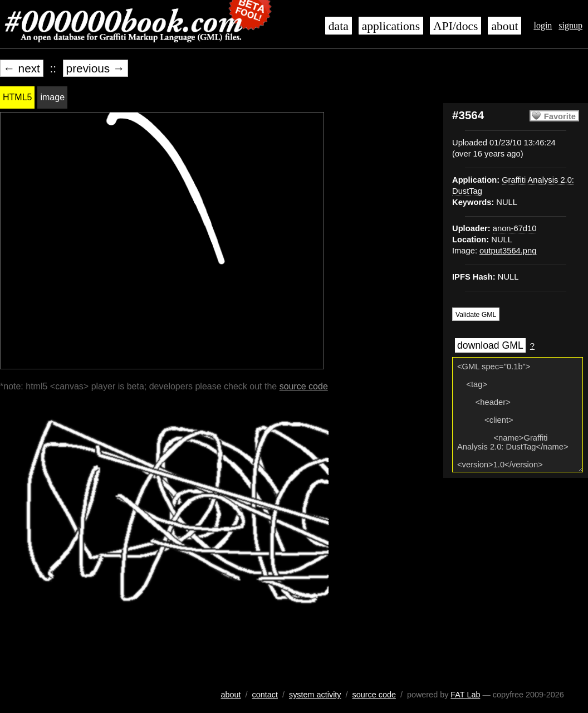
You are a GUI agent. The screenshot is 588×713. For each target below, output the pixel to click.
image (52, 97)
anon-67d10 (515, 228)
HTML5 (17, 97)
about (504, 26)
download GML (490, 345)
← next (22, 68)
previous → (95, 68)
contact (265, 695)
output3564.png (508, 251)
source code (304, 386)
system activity (315, 695)
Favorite (560, 116)
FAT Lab (465, 695)
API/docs (455, 26)
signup (570, 25)
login (543, 25)
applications (391, 26)
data (339, 26)
